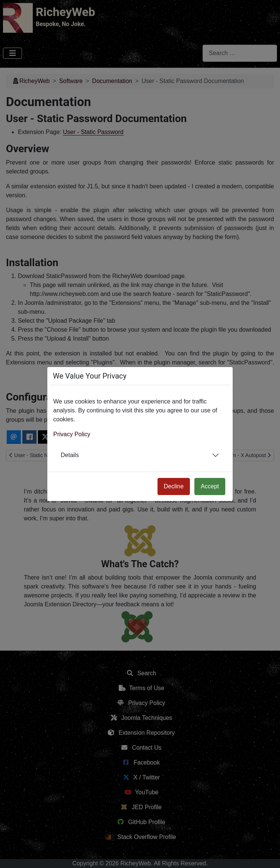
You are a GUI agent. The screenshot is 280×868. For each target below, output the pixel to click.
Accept (210, 486)
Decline (174, 486)
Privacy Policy (72, 434)
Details (70, 455)
